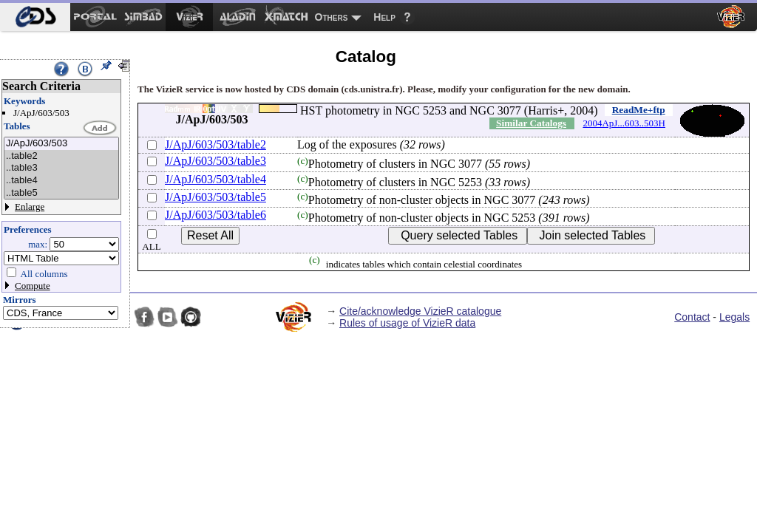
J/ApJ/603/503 (61, 144)
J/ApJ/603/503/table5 (215, 197)
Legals (734, 317)
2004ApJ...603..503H (624, 123)
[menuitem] (35, 17)
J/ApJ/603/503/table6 (215, 215)
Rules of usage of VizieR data (407, 323)
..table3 (61, 168)
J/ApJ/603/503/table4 (215, 179)
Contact (692, 317)
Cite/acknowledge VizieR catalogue (420, 311)
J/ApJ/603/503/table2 (215, 144)
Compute (33, 286)
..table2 (61, 156)
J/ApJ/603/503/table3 (215, 161)
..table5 (61, 193)
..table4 (61, 181)
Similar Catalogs (531, 123)
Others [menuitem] (332, 17)
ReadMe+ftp (639, 110)
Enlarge (30, 207)
